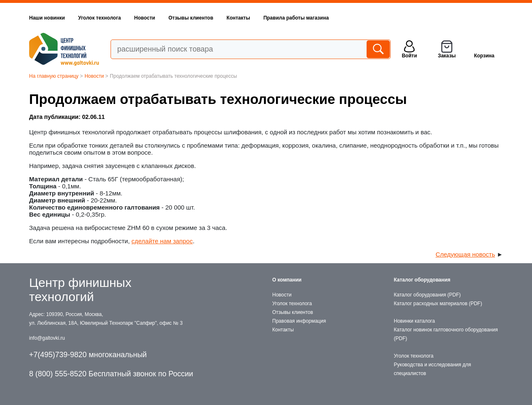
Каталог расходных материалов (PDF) (438, 304)
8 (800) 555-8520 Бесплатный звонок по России (111, 374)
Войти (410, 56)
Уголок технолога (100, 18)
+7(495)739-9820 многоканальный (88, 355)
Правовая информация (299, 321)
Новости (145, 18)
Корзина (484, 56)
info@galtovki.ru (47, 338)
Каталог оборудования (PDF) (427, 295)
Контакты (238, 18)
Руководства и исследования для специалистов (433, 369)
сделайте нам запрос (162, 241)
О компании (287, 280)
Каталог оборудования (422, 280)
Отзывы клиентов (191, 18)
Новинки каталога (415, 321)
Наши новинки (47, 18)
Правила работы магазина (296, 18)
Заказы (447, 56)
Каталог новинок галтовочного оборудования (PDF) (446, 334)
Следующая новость (465, 254)
